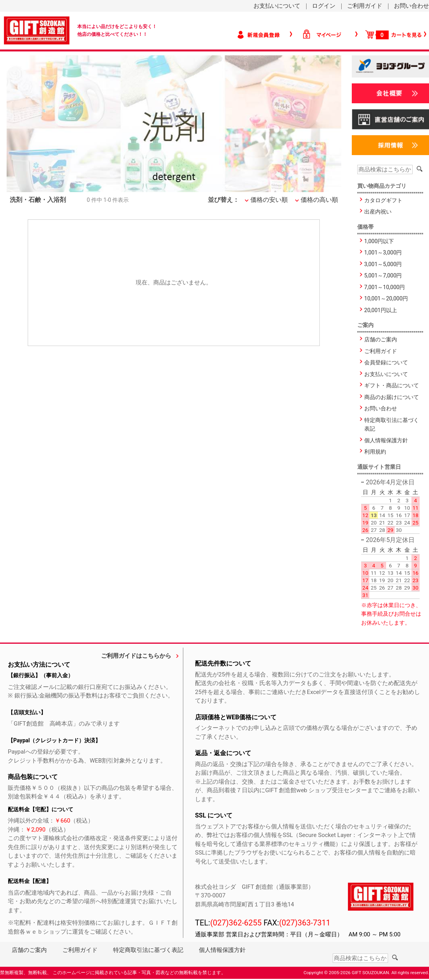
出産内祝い (378, 212)
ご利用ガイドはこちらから (136, 656)
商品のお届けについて (392, 397)
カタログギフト (383, 200)
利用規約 (375, 452)
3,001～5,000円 (383, 264)
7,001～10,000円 (385, 287)
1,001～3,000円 (383, 253)
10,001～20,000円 (386, 298)
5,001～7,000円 (383, 275)
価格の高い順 (319, 200)
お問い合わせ (411, 6)
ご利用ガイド (365, 6)
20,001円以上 (381, 310)
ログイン (324, 6)
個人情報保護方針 (386, 440)
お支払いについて (277, 6)
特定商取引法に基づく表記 (392, 425)
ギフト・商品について (392, 385)
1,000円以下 (379, 241)
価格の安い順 (269, 200)
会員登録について (386, 362)
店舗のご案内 (381, 339)
